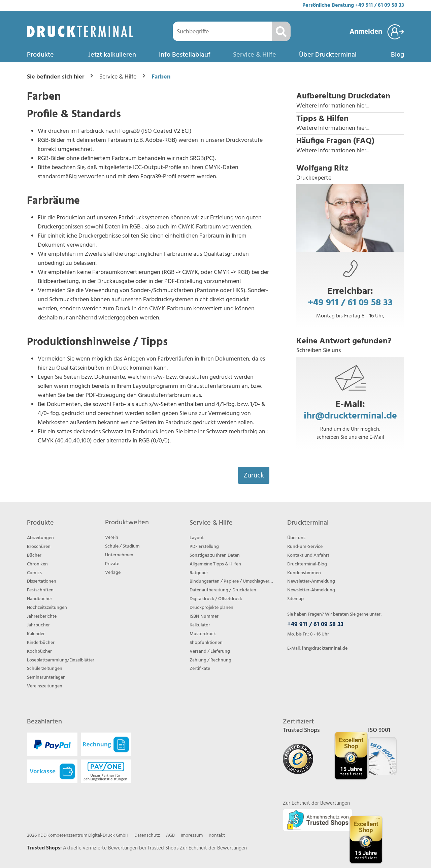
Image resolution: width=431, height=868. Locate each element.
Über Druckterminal (328, 55)
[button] (350, 101)
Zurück (254, 476)
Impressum (192, 835)
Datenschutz (147, 835)
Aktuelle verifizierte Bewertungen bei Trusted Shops (121, 848)
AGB (170, 835)
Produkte (40, 55)
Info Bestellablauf (185, 55)
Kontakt (217, 835)
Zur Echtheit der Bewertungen (213, 848)
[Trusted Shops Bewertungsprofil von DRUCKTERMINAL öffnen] (366, 840)
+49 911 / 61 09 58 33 (380, 5)
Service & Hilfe (255, 55)
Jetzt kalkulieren (112, 55)
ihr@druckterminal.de (350, 416)
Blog (397, 55)
